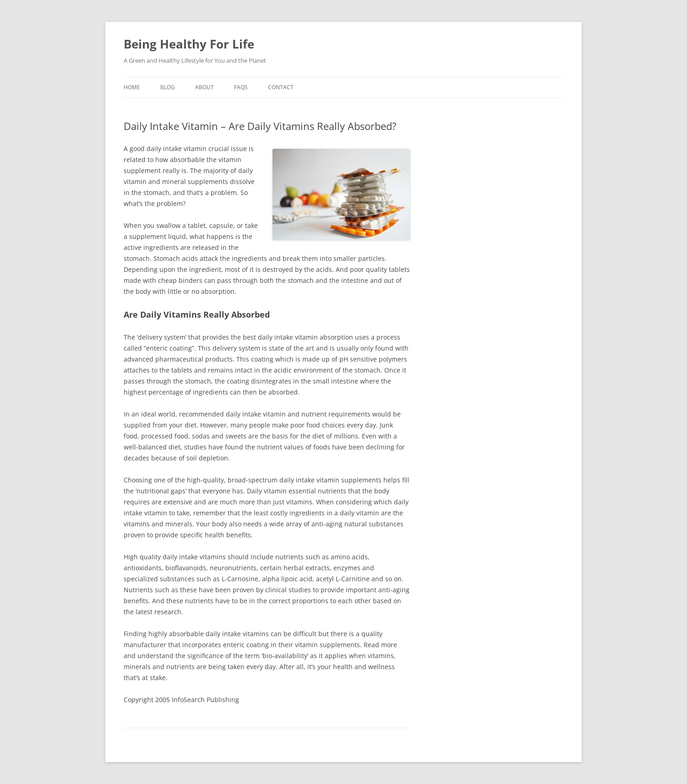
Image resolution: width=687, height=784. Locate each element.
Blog (168, 87)
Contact (281, 87)
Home (132, 87)
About (204, 87)
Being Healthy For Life (189, 44)
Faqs (241, 87)
